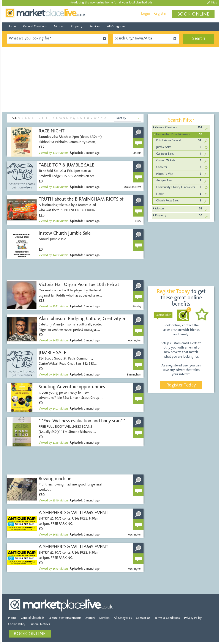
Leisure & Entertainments (65, 618)
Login (146, 14)
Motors (59, 27)
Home (12, 27)
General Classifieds (35, 27)
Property (77, 27)
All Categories (116, 27)
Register (160, 14)
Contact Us (143, 618)
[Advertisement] (110, 79)
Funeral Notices (40, 624)
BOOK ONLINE (193, 14)
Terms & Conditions (167, 618)
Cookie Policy (17, 624)
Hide (212, 3)
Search (199, 39)
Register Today (181, 385)
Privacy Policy (193, 618)
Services (95, 27)
